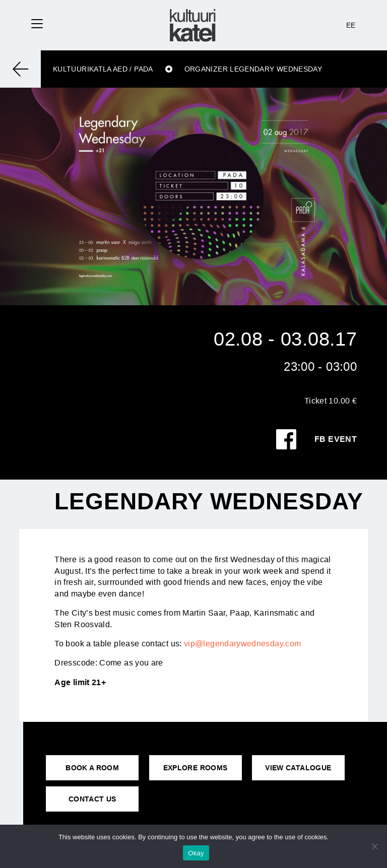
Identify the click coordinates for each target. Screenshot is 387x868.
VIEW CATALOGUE (298, 768)
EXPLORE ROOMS (196, 768)
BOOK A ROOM (92, 768)
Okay (196, 853)
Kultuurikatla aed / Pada (103, 69)
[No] (374, 846)
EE (351, 25)
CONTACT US (92, 799)
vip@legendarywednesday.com (242, 644)
